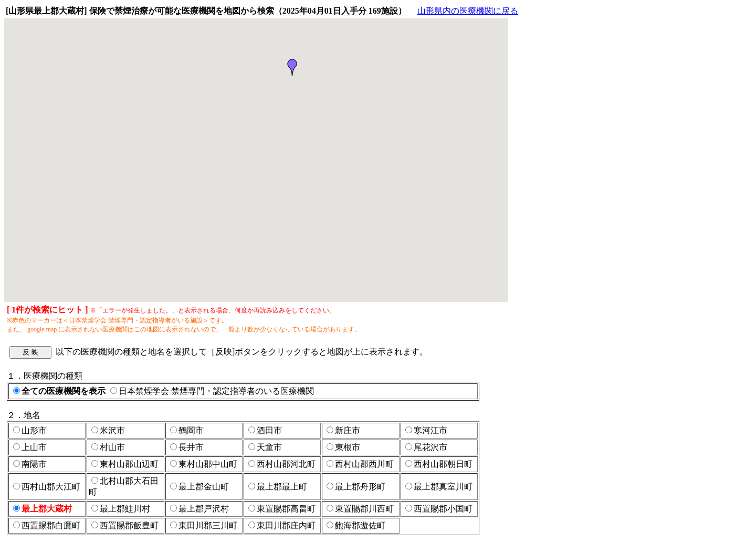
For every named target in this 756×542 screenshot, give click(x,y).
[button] (292, 67)
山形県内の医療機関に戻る (468, 11)
